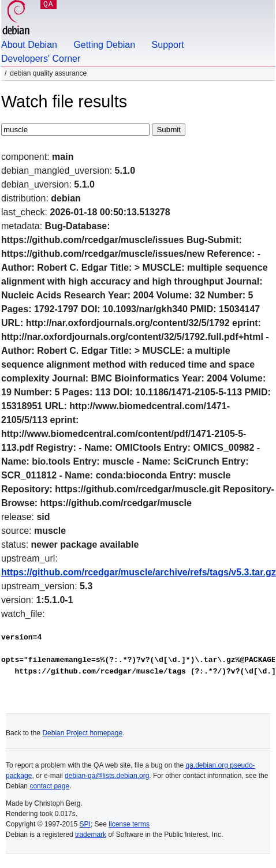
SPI (85, 824)
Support (168, 45)
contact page (49, 786)
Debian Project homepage (82, 733)
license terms (129, 824)
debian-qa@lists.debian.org (107, 776)
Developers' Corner (41, 59)
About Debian (29, 45)
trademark (91, 835)
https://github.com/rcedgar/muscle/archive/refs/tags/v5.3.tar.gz (139, 572)
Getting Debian (104, 45)
